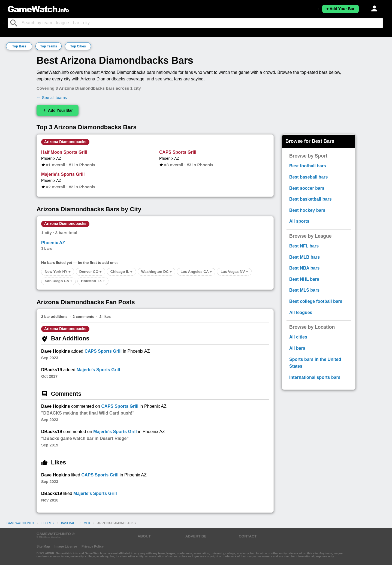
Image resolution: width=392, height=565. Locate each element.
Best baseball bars (308, 177)
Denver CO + (91, 272)
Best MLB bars (304, 257)
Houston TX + (93, 281)
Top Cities (78, 46)
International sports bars (315, 377)
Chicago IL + (121, 272)
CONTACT (248, 536)
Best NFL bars (304, 246)
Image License (66, 546)
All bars (297, 348)
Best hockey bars (307, 210)
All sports (299, 221)
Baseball (69, 523)
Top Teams (49, 46)
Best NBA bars (304, 268)
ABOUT (144, 536)
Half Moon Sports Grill (64, 152)
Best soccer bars (307, 188)
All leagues (301, 312)
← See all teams (52, 97)
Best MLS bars (304, 290)
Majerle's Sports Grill (63, 174)
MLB (87, 523)
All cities (298, 337)
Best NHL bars (304, 279)
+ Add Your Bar (340, 9)
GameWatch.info (20, 523)
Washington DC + (156, 272)
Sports (48, 523)
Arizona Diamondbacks (65, 142)
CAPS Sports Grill (178, 152)
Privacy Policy (93, 546)
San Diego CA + (58, 281)
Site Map (43, 546)
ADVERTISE (196, 536)
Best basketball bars (310, 199)
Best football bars (308, 166)
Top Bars (19, 46)
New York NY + (58, 272)
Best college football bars (316, 301)
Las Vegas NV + (234, 272)
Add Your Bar (58, 110)
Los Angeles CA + (196, 272)
